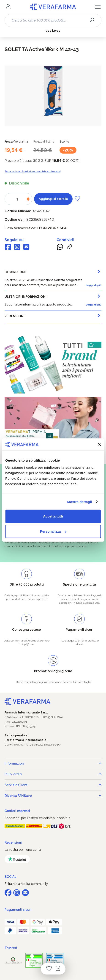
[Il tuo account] (8, 7)
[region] (53, 96)
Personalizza (53, 531)
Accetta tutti (53, 516)
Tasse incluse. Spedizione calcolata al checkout (33, 171)
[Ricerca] (94, 20)
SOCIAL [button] (10, 877)
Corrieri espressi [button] (17, 811)
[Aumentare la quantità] (28, 198)
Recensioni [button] (13, 842)
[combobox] (49, 20)
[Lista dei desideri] (49, 969)
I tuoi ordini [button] (53, 774)
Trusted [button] (11, 948)
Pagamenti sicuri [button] (18, 910)
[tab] (53, 279)
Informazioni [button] (53, 763)
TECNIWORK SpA (52, 228)
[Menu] (98, 7)
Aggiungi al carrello (53, 199)
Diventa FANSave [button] (53, 796)
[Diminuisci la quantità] (28, 200)
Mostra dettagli (79, 502)
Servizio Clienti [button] (53, 785)
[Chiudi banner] (99, 444)
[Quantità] (17, 199)
